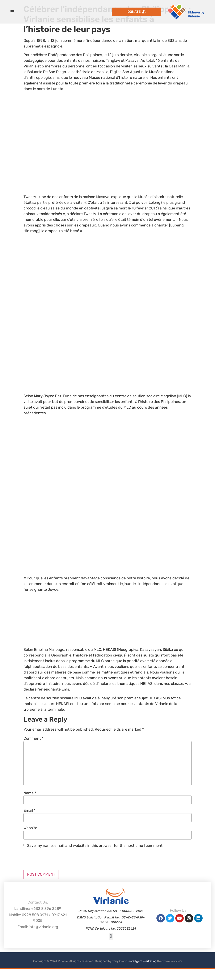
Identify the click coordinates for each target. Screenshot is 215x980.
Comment (33, 738)
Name (30, 793)
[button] (111, 936)
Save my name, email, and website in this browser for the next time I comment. (95, 846)
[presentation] (55, 859)
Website (30, 828)
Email (29, 810)
